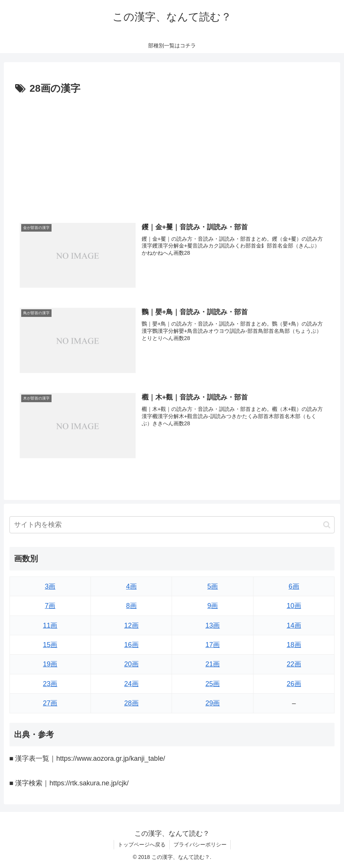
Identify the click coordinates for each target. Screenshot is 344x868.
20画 (131, 664)
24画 (131, 684)
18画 (294, 645)
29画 (213, 703)
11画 (50, 625)
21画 (213, 664)
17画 (213, 645)
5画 (213, 586)
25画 (213, 684)
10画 (294, 606)
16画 (131, 645)
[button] (327, 525)
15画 (50, 645)
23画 (50, 684)
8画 (131, 606)
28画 (131, 703)
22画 (294, 664)
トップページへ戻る (142, 844)
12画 (131, 625)
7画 (50, 606)
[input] (172, 525)
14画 (294, 625)
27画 (50, 703)
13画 (213, 625)
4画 (131, 586)
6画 (294, 586)
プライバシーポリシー (200, 844)
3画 (50, 586)
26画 (294, 684)
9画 (213, 606)
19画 (50, 664)
